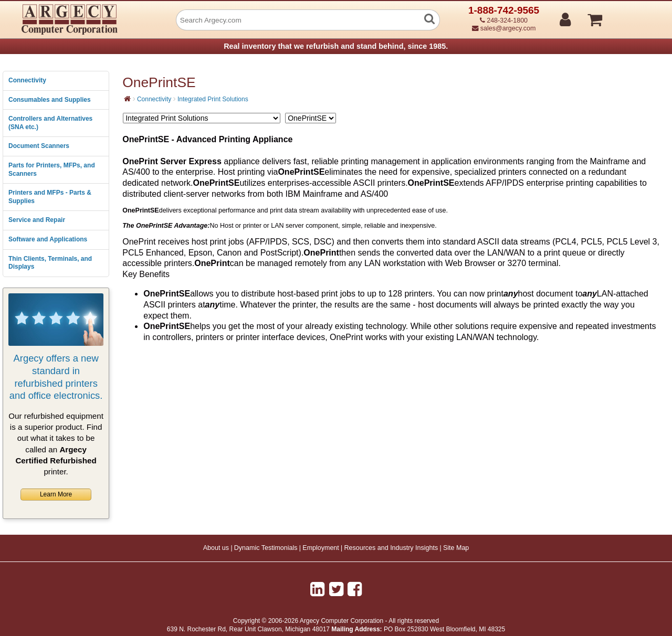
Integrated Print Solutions (213, 99)
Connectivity (27, 80)
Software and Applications (48, 239)
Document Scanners (39, 146)
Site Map (456, 548)
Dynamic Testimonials (266, 548)
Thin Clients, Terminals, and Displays (50, 263)
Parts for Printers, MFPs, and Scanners (52, 169)
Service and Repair (37, 220)
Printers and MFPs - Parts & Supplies (50, 197)
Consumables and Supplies (50, 100)
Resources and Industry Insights (391, 548)
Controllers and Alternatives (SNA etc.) (50, 123)
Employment (321, 548)
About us (216, 548)
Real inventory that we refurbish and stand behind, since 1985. (336, 46)
